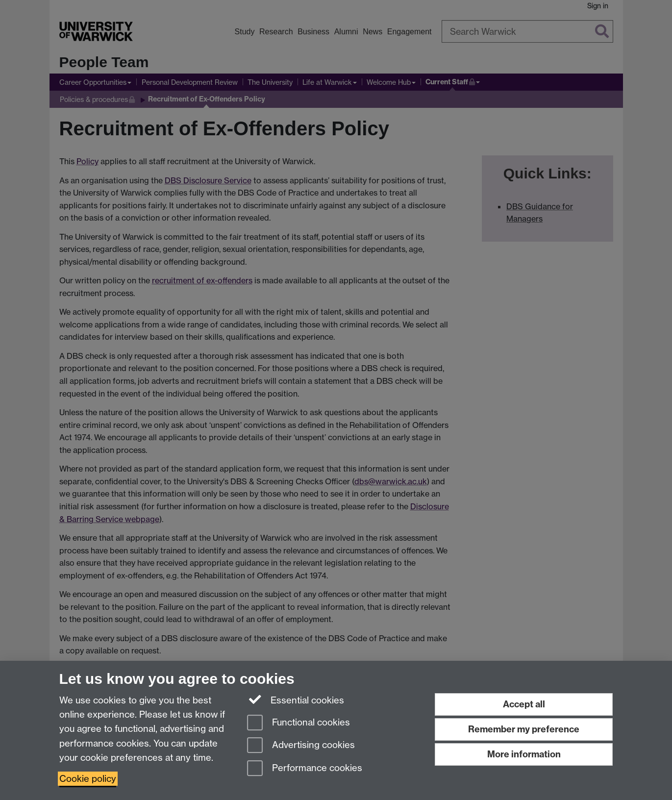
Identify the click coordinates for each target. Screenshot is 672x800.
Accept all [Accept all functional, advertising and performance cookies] (524, 704)
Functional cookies (299, 723)
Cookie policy (88, 779)
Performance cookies (305, 769)
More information (524, 754)
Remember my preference (524, 729)
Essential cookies (296, 700)
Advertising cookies (301, 746)
